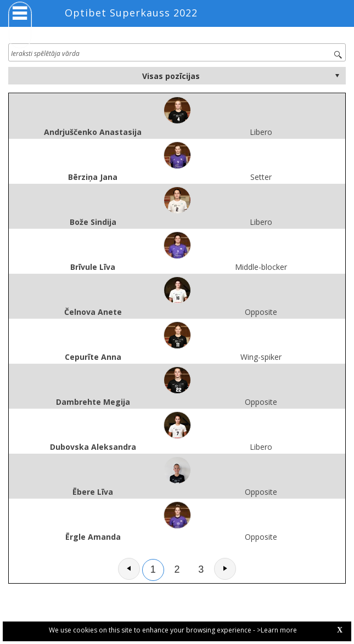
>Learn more (277, 630)
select (337, 76)
